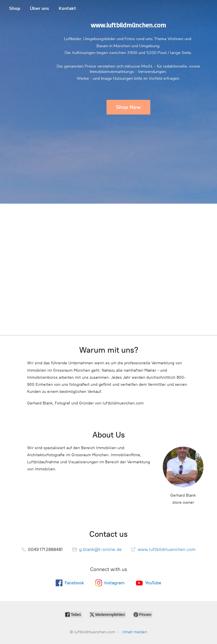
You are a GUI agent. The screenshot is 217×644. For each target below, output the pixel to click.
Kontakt (67, 8)
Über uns (40, 8)
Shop (15, 8)
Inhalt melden (135, 632)
